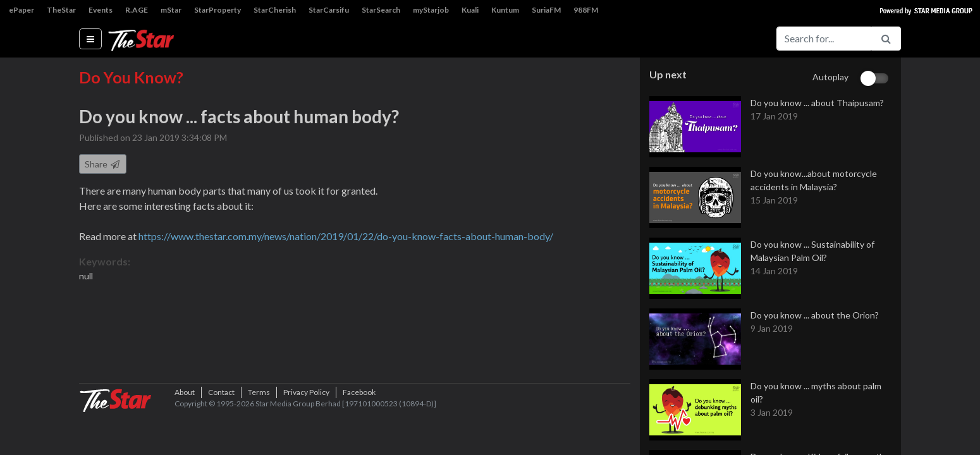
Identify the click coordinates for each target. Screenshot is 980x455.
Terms (259, 433)
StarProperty (217, 10)
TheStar (61, 10)
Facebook (359, 433)
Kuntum (505, 10)
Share (103, 165)
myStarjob (431, 10)
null (86, 277)
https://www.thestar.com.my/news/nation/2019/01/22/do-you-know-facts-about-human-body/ (346, 237)
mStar (171, 10)
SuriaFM (546, 10)
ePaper (21, 10)
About (185, 433)
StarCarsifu (329, 10)
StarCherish (275, 10)
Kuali (470, 10)
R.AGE (137, 10)
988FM (586, 10)
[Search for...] (824, 39)
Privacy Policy (306, 433)
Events (101, 10)
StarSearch (381, 10)
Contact (221, 433)
